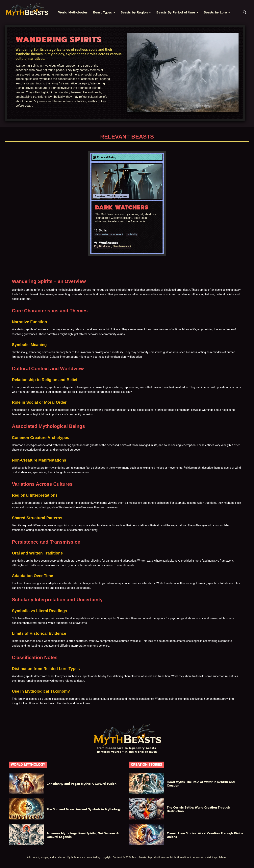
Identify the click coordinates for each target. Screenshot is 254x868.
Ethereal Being (107, 157)
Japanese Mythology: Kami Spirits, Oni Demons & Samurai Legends (83, 835)
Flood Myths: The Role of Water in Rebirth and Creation (201, 784)
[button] (244, 12)
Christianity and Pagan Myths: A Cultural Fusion (82, 784)
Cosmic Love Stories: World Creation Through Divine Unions (205, 835)
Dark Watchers (122, 207)
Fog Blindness (103, 246)
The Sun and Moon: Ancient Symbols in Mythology (84, 809)
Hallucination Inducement (110, 234)
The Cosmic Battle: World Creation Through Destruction (199, 809)
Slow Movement (125, 246)
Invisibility (136, 234)
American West (103, 196)
